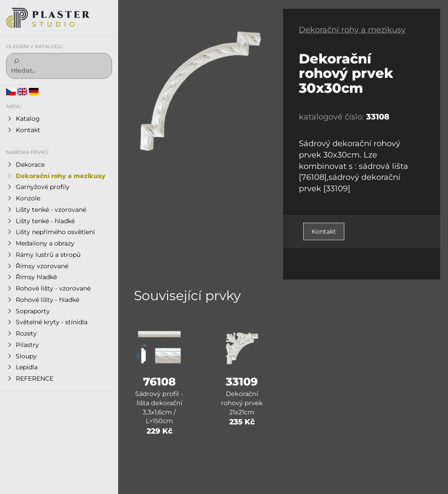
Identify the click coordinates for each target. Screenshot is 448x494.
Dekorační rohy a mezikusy (352, 30)
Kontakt (324, 231)
